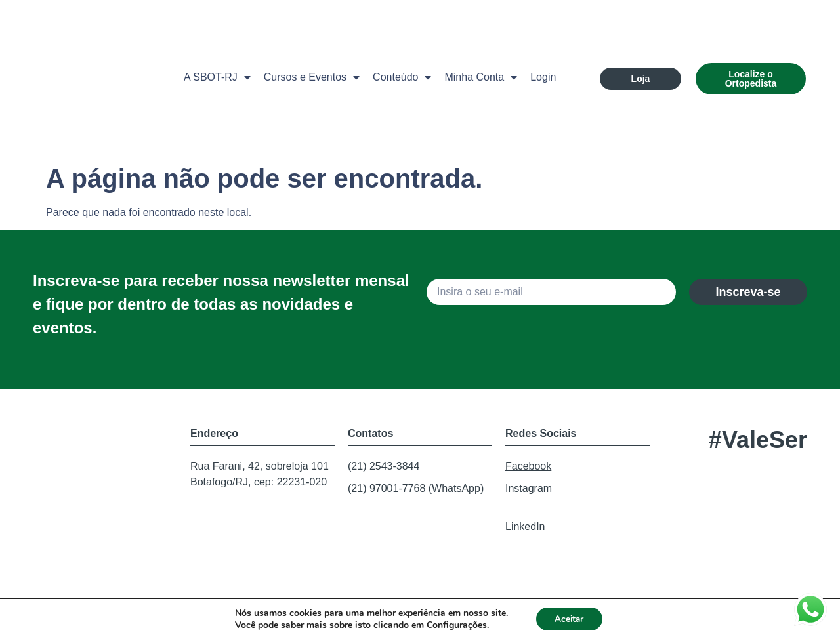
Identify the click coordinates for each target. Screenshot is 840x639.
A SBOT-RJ (217, 77)
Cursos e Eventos (312, 77)
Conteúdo (402, 77)
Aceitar (569, 618)
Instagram (529, 488)
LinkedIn (525, 526)
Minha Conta (481, 77)
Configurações (455, 625)
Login (543, 77)
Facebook (528, 466)
